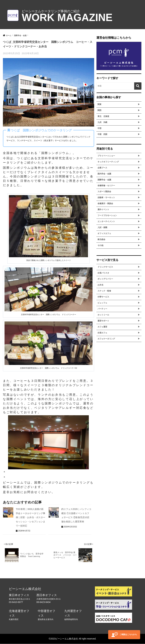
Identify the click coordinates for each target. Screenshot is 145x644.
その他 (100, 245)
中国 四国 (102, 134)
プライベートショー (106, 156)
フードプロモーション (107, 215)
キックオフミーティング (108, 162)
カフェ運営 (102, 327)
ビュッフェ (102, 303)
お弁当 (100, 285)
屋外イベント (103, 209)
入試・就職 (102, 227)
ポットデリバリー (105, 279)
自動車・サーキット (106, 198)
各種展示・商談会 (105, 204)
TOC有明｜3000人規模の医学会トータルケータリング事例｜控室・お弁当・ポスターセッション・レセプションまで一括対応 (31, 517)
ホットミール (103, 315)
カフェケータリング (106, 339)
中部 (99, 128)
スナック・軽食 (104, 291)
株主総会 (101, 239)
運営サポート (103, 321)
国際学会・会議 (104, 180)
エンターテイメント (106, 221)
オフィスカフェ (104, 233)
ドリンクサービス (105, 267)
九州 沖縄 (102, 122)
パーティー (102, 309)
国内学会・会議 (104, 174)
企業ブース (102, 168)
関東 (99, 104)
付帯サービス (103, 297)
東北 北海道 (103, 116)
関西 (99, 110)
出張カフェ (102, 333)
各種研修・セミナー (106, 186)
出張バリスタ (103, 273)
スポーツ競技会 (104, 192)
